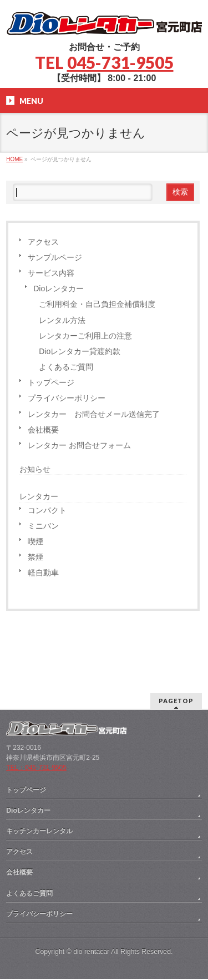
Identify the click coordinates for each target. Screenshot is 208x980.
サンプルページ (55, 257)
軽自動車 (43, 573)
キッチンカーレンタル (39, 765)
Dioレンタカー (59, 288)
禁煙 (35, 557)
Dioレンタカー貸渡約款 (80, 351)
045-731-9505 (120, 62)
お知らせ (35, 469)
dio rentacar (91, 886)
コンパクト (47, 510)
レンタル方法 (62, 320)
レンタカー (39, 496)
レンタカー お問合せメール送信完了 (94, 414)
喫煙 (35, 541)
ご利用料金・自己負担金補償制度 (97, 304)
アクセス (43, 242)
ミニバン (43, 526)
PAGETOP (176, 635)
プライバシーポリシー (67, 398)
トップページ (51, 382)
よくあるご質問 (66, 367)
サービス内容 (51, 273)
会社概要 (43, 430)
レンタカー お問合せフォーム (79, 445)
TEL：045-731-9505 (36, 702)
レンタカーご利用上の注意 (85, 336)
